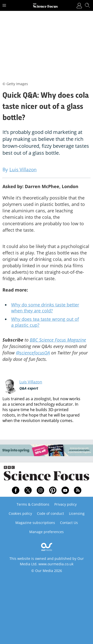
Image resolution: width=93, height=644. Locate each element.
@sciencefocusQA (33, 353)
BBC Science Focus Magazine (58, 340)
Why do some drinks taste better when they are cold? (45, 308)
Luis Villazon (31, 382)
